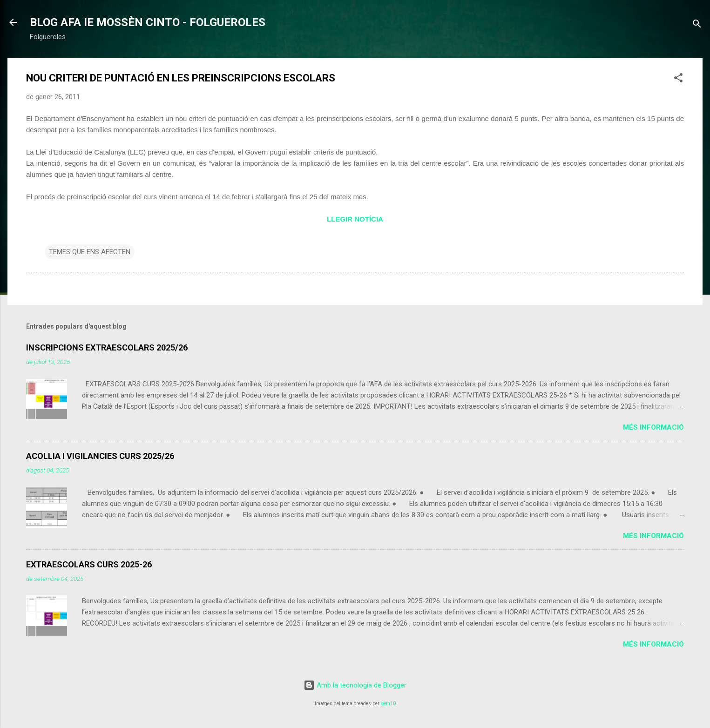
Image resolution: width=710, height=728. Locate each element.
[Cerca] (697, 25)
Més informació (653, 427)
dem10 (388, 704)
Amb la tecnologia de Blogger (355, 685)
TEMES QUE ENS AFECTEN (90, 252)
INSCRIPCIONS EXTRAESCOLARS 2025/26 (107, 347)
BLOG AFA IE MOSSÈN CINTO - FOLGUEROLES (148, 22)
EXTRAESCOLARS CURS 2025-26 (89, 564)
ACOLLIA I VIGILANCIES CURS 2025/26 (100, 456)
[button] (678, 79)
